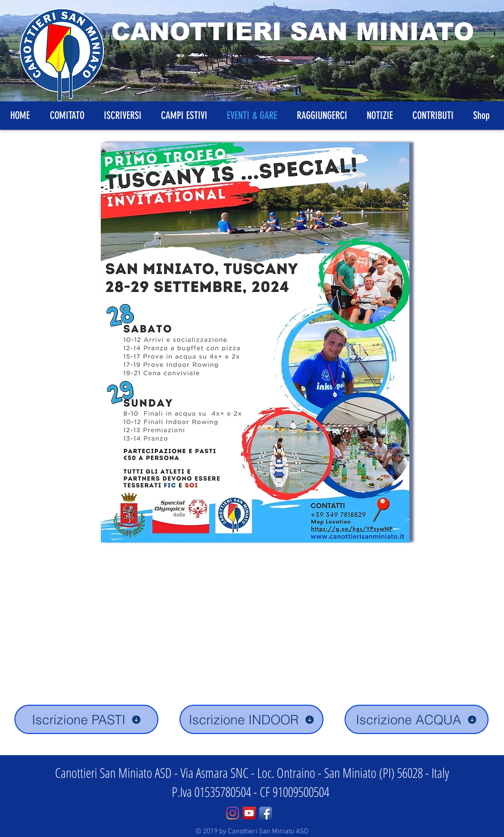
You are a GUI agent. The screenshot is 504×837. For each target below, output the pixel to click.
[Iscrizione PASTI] (86, 719)
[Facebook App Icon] (266, 813)
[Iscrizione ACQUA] (417, 719)
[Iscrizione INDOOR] (251, 719)
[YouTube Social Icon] (249, 813)
